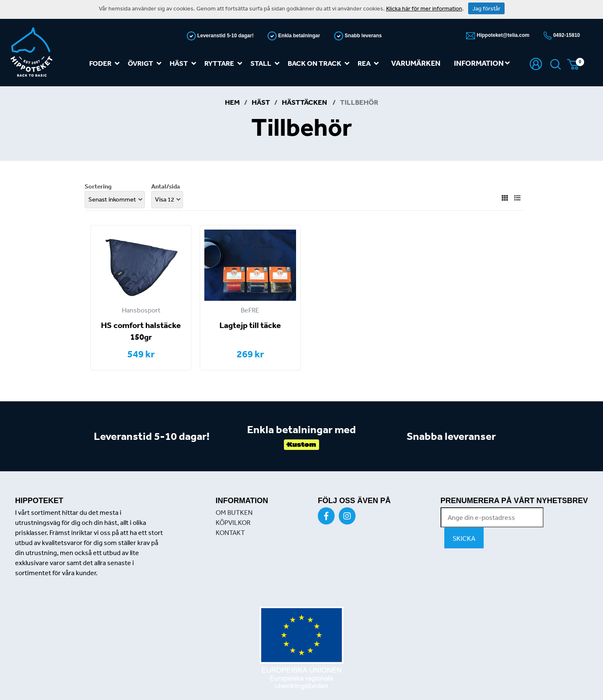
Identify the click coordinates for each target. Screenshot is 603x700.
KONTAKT (230, 532)
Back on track (320, 63)
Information (482, 63)
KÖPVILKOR (233, 522)
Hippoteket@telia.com (502, 35)
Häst (184, 63)
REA (370, 63)
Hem (232, 102)
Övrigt (146, 63)
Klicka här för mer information (424, 8)
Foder (106, 63)
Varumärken (416, 63)
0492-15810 (566, 35)
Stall (267, 63)
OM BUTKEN (234, 512)
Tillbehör (359, 102)
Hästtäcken (305, 102)
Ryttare (225, 63)
